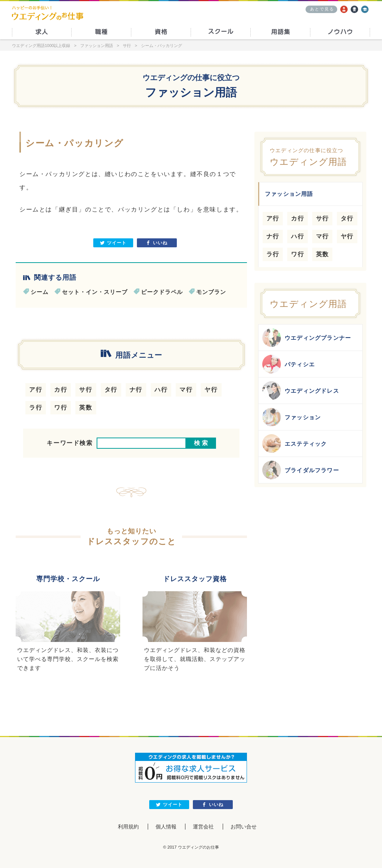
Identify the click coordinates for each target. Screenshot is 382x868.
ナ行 (136, 390)
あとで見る (322, 9)
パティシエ (289, 364)
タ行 (111, 390)
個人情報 (166, 827)
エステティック (295, 444)
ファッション (292, 417)
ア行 (36, 390)
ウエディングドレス (301, 391)
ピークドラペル (162, 292)
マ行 (186, 390)
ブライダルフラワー (301, 470)
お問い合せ (244, 827)
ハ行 (161, 390)
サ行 (86, 390)
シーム (40, 292)
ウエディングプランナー (307, 338)
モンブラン (211, 292)
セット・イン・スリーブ (95, 292)
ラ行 (36, 408)
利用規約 (128, 827)
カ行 (61, 390)
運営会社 (203, 827)
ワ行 (61, 408)
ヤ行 (211, 390)
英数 (86, 408)
